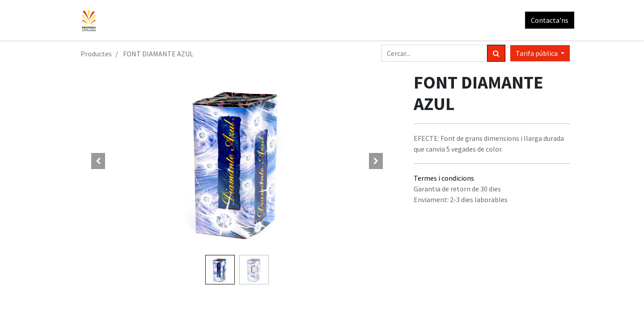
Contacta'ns (546, 20)
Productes (96, 54)
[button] (98, 161)
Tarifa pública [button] (537, 53)
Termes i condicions (444, 178)
